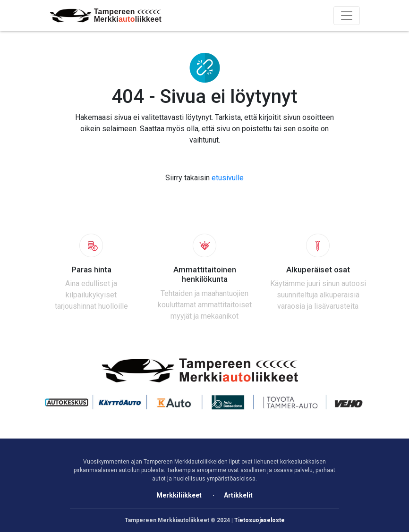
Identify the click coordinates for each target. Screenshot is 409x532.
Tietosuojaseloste (260, 520)
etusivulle (228, 178)
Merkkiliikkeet (179, 495)
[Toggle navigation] (347, 16)
